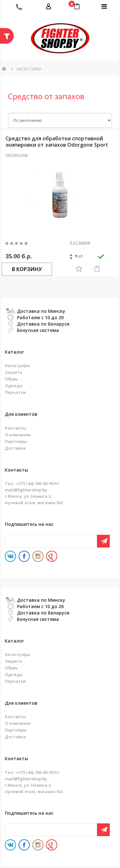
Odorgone (17, 155)
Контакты (16, 428)
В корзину (27, 269)
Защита (13, 372)
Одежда (14, 386)
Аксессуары (29, 69)
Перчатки (15, 392)
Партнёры (16, 441)
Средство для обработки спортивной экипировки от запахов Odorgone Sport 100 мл (57, 141)
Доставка (15, 448)
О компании (18, 435)
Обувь (11, 379)
